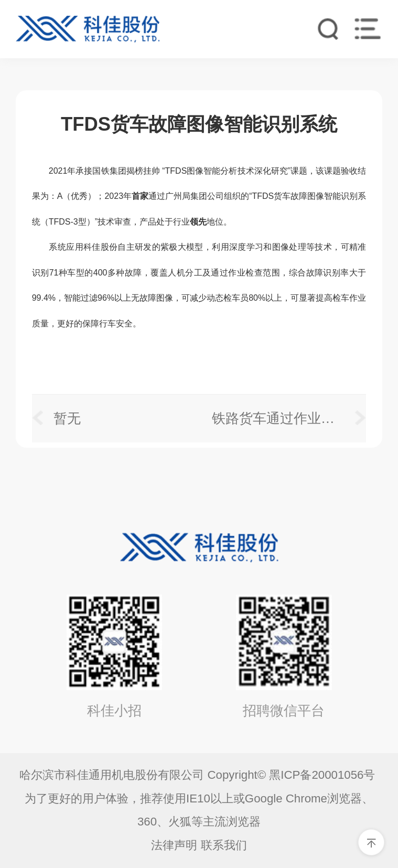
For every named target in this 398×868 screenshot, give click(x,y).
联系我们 (224, 845)
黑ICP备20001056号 (324, 775)
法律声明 (174, 845)
